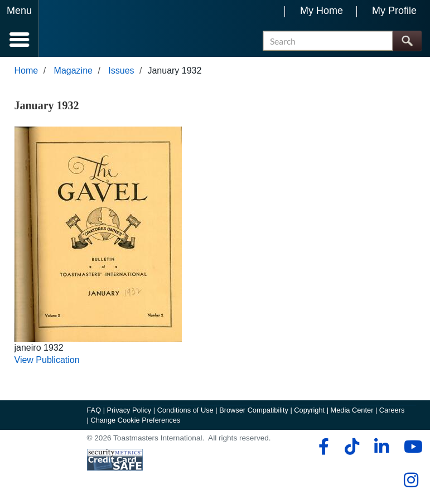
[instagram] (411, 480)
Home (26, 71)
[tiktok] (352, 447)
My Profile (394, 11)
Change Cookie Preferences (135, 420)
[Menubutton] (20, 28)
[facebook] (322, 447)
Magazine (73, 71)
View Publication (47, 360)
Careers (392, 410)
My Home (322, 11)
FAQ (94, 410)
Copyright (309, 410)
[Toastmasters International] (72, 29)
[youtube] (411, 447)
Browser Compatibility (254, 410)
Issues (121, 71)
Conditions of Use (185, 410)
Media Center (352, 410)
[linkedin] (381, 447)
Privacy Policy (129, 410)
